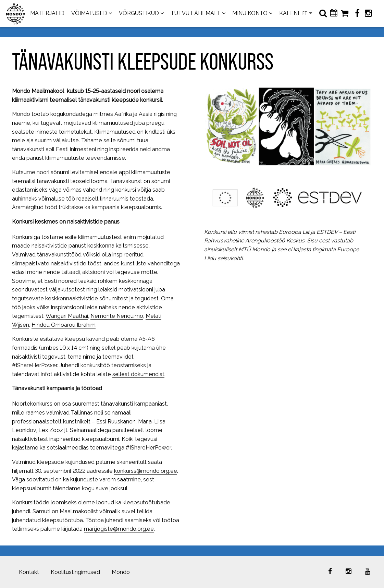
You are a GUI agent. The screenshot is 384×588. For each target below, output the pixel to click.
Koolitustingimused (75, 572)
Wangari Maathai (67, 316)
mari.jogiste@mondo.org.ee (119, 529)
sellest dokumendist (138, 374)
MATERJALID (47, 13)
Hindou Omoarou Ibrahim (64, 325)
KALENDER (294, 13)
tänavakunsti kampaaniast (134, 404)
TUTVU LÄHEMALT (196, 13)
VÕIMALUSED (89, 13)
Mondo (121, 572)
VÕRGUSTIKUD (139, 13)
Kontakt (29, 572)
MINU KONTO (250, 13)
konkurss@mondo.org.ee (146, 471)
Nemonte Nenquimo (117, 316)
